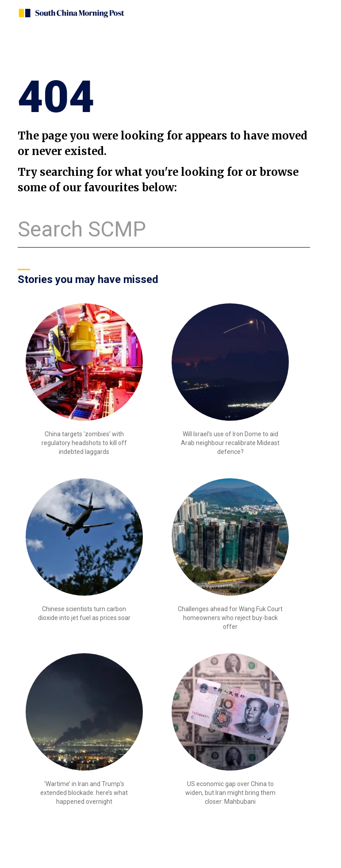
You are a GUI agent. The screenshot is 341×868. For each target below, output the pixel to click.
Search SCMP (82, 229)
